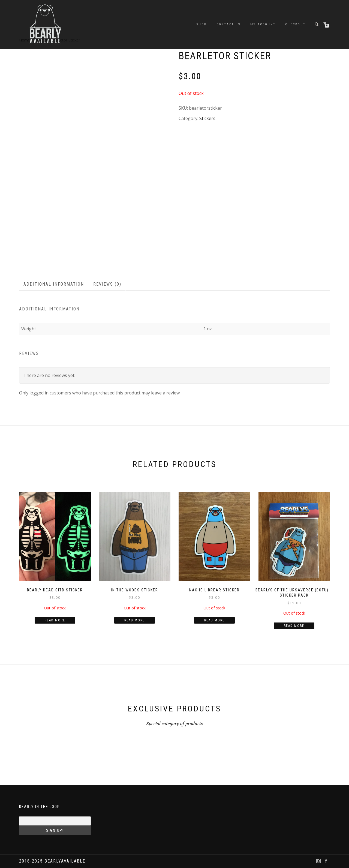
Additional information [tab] (54, 284)
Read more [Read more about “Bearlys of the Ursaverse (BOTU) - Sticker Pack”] (294, 626)
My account (263, 24)
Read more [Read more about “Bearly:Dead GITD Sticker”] (55, 620)
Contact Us (228, 24)
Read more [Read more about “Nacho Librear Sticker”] (214, 620)
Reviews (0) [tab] (107, 284)
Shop (202, 24)
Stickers (207, 118)
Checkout (295, 24)
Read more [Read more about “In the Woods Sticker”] (135, 620)
